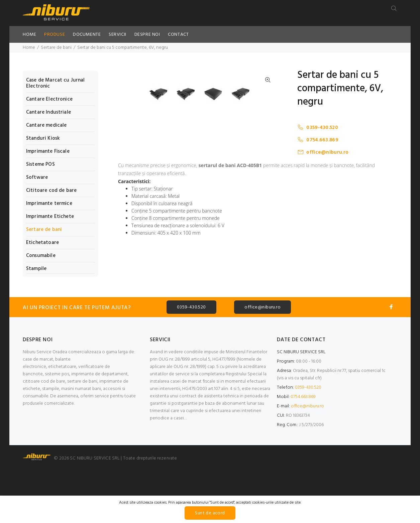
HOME (29, 35)
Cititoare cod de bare (51, 190)
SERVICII (117, 35)
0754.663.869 (318, 140)
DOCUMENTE (87, 35)
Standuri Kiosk (43, 138)
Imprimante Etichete (50, 217)
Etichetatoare (42, 243)
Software (37, 177)
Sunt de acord (210, 513)
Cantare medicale (46, 125)
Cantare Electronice (49, 99)
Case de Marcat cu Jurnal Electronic (56, 83)
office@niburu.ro (323, 152)
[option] (163, 220)
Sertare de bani (56, 48)
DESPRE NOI (147, 35)
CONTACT (178, 35)
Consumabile (41, 256)
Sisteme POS (40, 164)
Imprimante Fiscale (48, 151)
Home (29, 48)
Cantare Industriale (48, 112)
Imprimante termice (49, 204)
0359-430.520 (318, 127)
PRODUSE (55, 35)
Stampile (36, 268)
